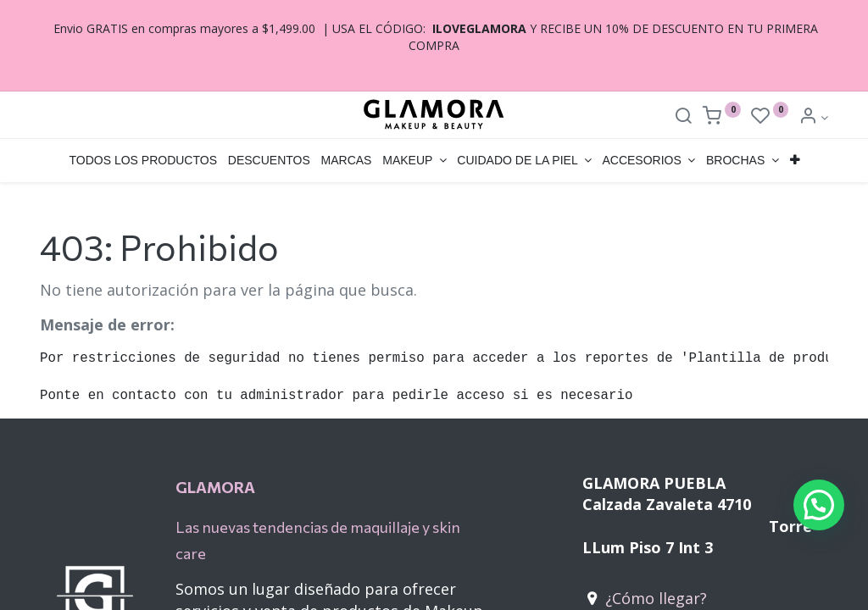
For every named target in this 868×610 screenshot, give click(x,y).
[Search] (683, 117)
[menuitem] (143, 161)
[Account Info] (813, 117)
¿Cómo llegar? (656, 598)
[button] (794, 161)
